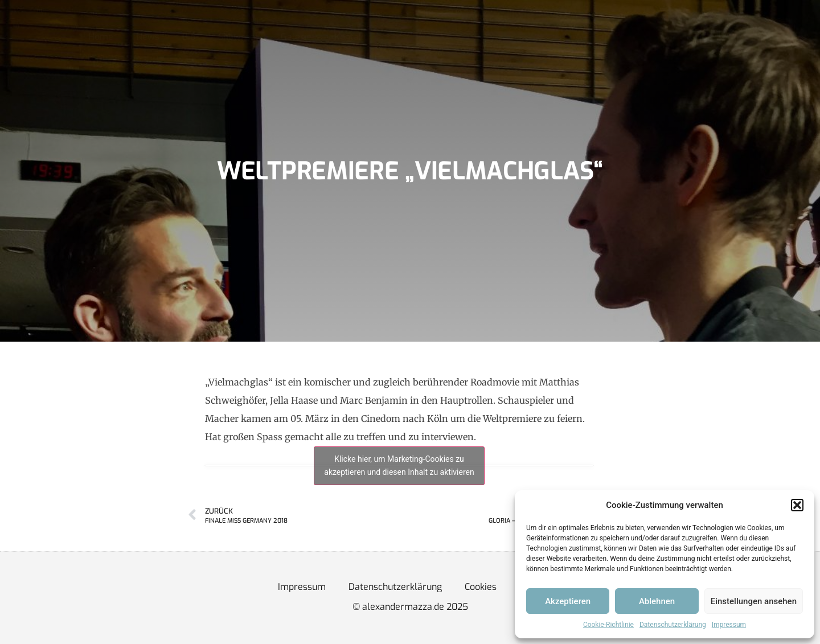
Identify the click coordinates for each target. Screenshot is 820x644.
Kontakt (350, 37)
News (148, 37)
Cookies (481, 587)
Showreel (238, 37)
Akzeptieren (568, 601)
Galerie (296, 37)
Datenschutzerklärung (673, 625)
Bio (189, 37)
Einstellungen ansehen (754, 601)
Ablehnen (657, 601)
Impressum (729, 625)
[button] (797, 505)
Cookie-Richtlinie (608, 625)
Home (101, 37)
